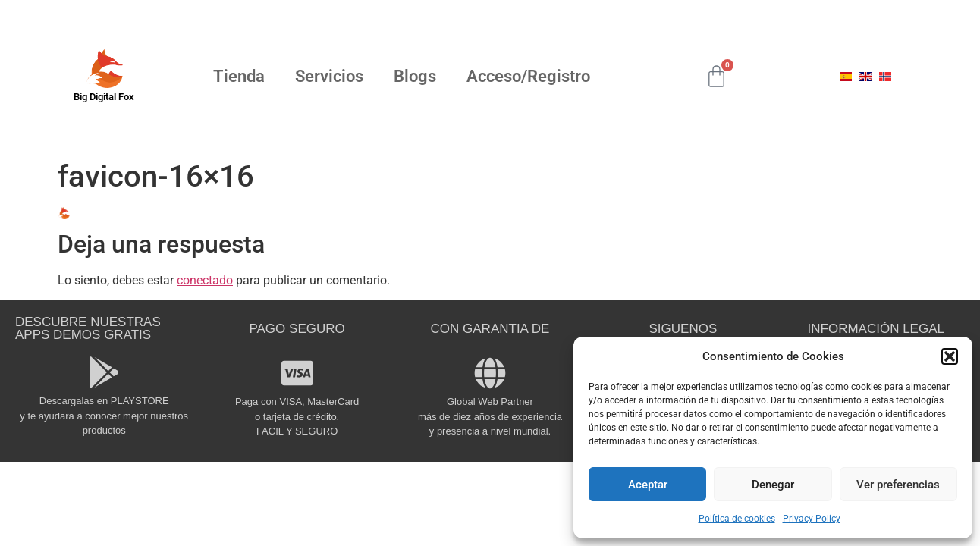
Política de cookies (737, 519)
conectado (205, 280)
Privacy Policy (812, 519)
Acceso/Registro (528, 76)
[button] (950, 356)
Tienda (239, 76)
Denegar (773, 485)
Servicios (329, 76)
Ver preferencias (898, 485)
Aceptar (648, 485)
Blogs (415, 76)
